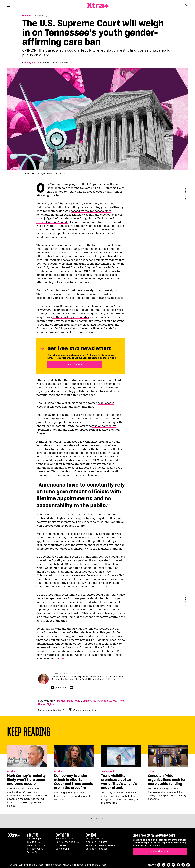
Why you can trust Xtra (82, 710)
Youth (96, 701)
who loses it (106, 403)
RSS (188, 865)
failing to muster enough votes (78, 587)
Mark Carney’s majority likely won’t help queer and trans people (26, 780)
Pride (151, 772)
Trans (121, 701)
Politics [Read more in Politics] (26, 16)
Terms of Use (35, 852)
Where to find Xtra (96, 842)
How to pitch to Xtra (67, 842)
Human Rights (46, 704)
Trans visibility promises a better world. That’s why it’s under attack (119, 782)
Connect (91, 835)
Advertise (61, 845)
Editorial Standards (38, 845)
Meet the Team (64, 839)
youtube (169, 865)
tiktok (178, 865)
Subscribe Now (75, 364)
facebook (159, 865)
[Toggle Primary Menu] (8, 6)
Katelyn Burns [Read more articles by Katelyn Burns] (32, 62)
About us (33, 835)
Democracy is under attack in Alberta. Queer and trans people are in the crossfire (74, 782)
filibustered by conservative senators (61, 575)
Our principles (35, 839)
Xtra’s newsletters (96, 839)
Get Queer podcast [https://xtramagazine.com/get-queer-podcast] (96, 849)
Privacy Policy (35, 849)
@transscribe (62, 688)
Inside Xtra (34, 842)
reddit (183, 865)
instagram (173, 865)
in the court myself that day (71, 317)
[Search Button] (187, 5)
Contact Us (63, 835)
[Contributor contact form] (72, 688)
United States (108, 701)
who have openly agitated (66, 388)
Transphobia (108, 772)
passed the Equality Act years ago (59, 560)
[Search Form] (187, 5)
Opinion (40, 16)
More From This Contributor (64, 673)
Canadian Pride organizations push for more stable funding (167, 780)
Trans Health (74, 701)
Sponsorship (63, 849)
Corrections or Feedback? (51, 710)
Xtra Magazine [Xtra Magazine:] (14, 836)
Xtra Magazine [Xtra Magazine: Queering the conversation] (97, 5)
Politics (61, 701)
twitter (164, 865)
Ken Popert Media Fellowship (102, 845)
